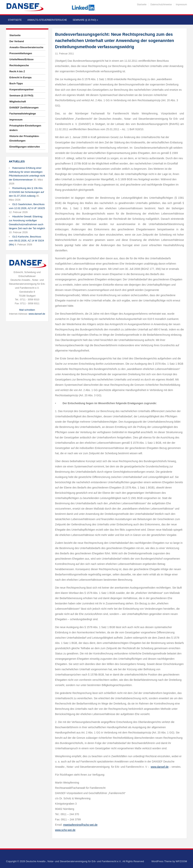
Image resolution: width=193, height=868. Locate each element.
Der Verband (17, 41)
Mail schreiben (27, 310)
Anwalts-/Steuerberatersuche (47, 20)
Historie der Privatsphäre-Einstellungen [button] (24, 138)
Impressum (181, 5)
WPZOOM (181, 861)
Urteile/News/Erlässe (21, 59)
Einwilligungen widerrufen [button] (25, 147)
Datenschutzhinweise (161, 5)
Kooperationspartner (22, 89)
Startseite (142, 5)
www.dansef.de (37, 314)
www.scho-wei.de (65, 830)
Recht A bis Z (17, 71)
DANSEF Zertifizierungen (24, 108)
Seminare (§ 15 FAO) (85, 20)
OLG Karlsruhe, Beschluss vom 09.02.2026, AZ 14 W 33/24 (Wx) (26, 241)
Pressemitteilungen (21, 53)
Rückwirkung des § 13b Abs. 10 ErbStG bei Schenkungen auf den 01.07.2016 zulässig (26, 192)
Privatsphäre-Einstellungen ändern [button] (25, 128)
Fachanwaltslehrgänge (23, 114)
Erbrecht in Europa (20, 77)
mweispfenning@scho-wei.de (80, 825)
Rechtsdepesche (19, 65)
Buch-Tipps (16, 83)
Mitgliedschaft (18, 102)
